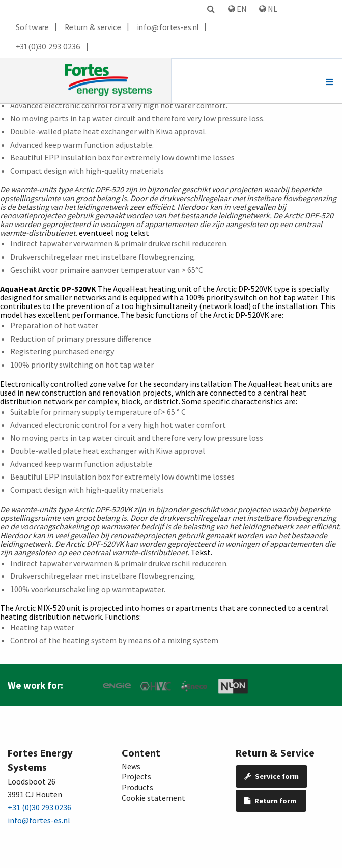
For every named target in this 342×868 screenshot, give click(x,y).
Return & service (93, 28)
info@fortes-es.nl (168, 28)
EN (237, 9)
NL (268, 9)
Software (32, 28)
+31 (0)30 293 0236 (48, 47)
